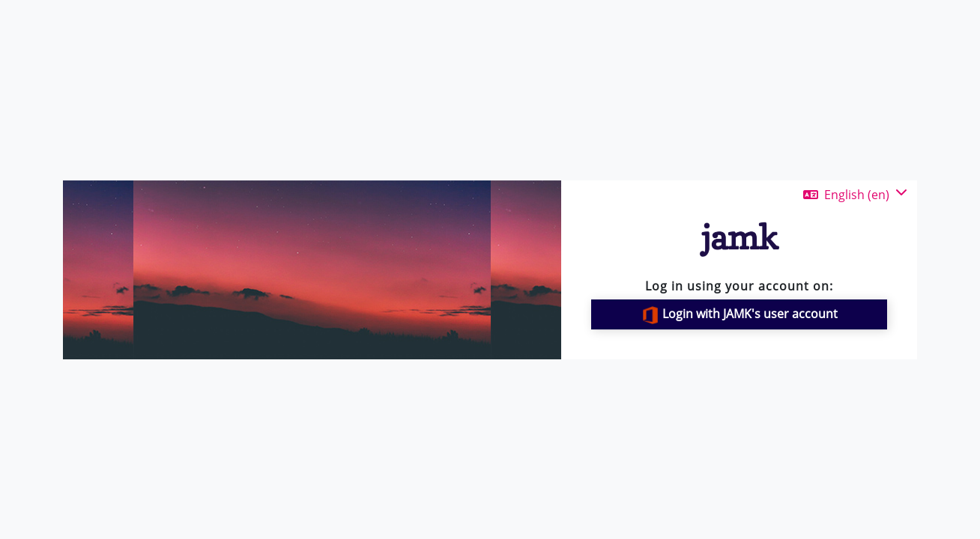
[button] (855, 195)
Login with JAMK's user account (739, 315)
